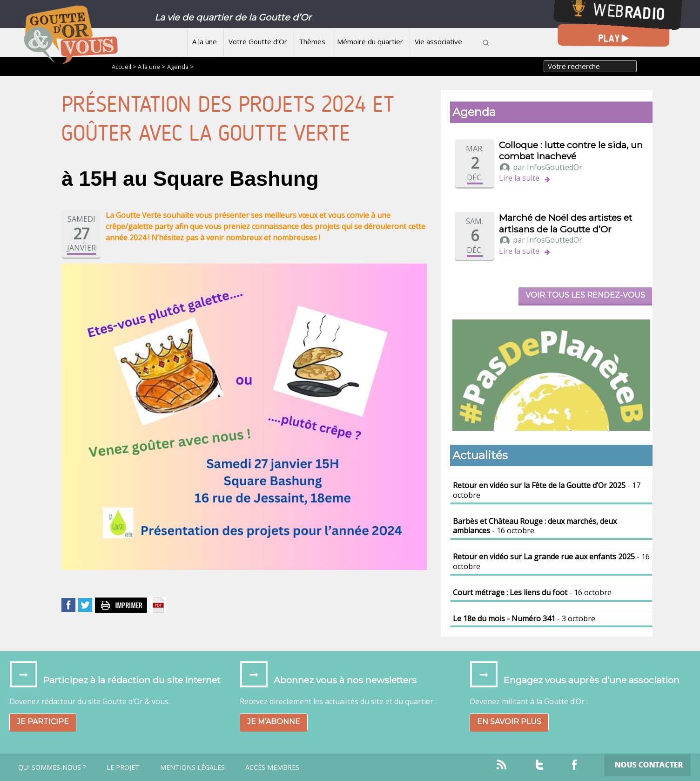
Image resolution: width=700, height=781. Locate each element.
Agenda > (180, 67)
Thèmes (312, 41)
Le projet (123, 767)
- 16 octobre (535, 526)
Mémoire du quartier (370, 41)
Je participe (43, 722)
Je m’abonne (274, 722)
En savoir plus (509, 722)
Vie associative (438, 41)
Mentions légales (192, 767)
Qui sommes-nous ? (52, 767)
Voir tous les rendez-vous (585, 295)
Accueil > (125, 67)
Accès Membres (272, 767)
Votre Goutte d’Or (258, 41)
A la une (205, 41)
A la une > (151, 67)
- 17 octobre (547, 490)
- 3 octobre (524, 618)
